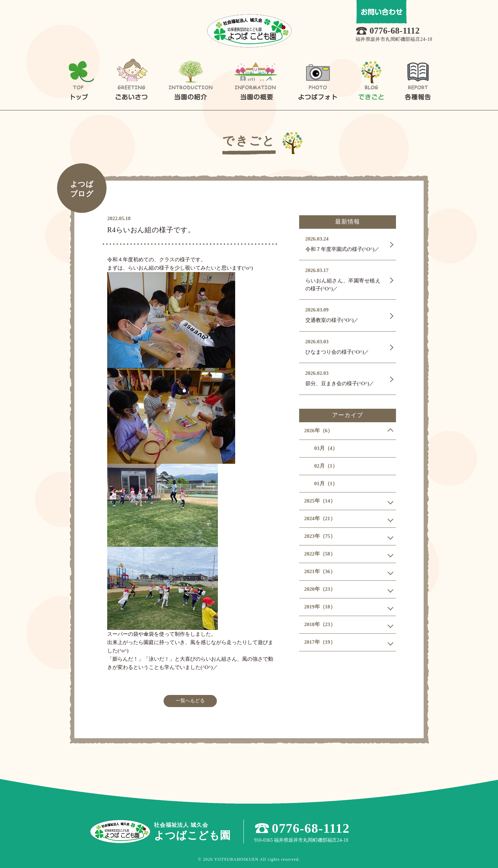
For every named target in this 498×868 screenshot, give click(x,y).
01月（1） (326, 483)
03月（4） (326, 448)
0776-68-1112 (395, 31)
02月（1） (326, 466)
